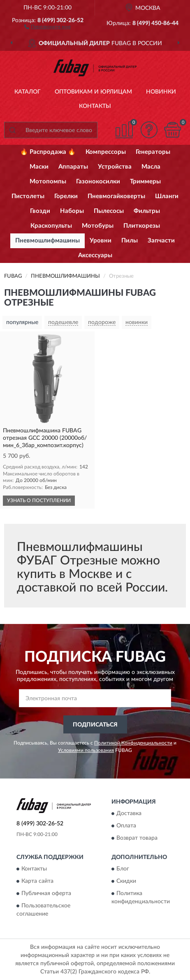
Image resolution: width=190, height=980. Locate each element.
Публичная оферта (46, 894)
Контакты (95, 106)
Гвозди (40, 211)
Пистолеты (28, 196)
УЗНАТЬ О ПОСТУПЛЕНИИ (39, 500)
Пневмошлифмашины (47, 241)
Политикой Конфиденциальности (133, 743)
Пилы (130, 241)
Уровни (101, 241)
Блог (123, 869)
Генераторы (153, 152)
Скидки (126, 882)
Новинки (161, 92)
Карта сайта (37, 882)
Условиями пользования (86, 750)
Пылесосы (109, 211)
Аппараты (73, 167)
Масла (151, 167)
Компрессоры (106, 152)
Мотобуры (98, 226)
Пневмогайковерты (116, 196)
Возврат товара (137, 838)
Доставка (129, 814)
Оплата (126, 826)
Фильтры (147, 211)
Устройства (115, 167)
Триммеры (145, 182)
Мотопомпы (48, 182)
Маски (39, 167)
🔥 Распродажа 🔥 (48, 152)
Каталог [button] (28, 92)
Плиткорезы (142, 226)
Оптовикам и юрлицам (93, 92)
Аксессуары (95, 255)
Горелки (66, 196)
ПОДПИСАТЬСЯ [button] (95, 725)
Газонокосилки (98, 182)
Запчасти (161, 241)
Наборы (72, 211)
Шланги (167, 196)
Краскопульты (51, 226)
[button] (47, 26)
